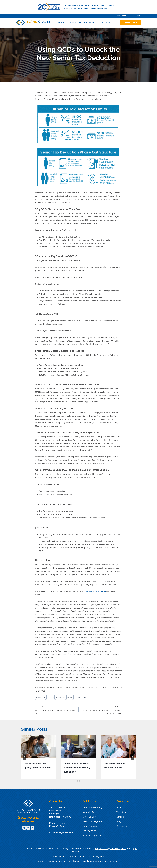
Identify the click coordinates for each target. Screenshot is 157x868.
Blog (119, 821)
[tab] (74, 781)
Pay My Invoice (122, 16)
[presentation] (39, 746)
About (119, 807)
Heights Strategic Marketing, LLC (110, 848)
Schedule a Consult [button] (130, 23)
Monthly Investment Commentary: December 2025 (56, 709)
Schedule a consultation (95, 591)
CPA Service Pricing (92, 807)
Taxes (78, 43)
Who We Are (89, 812)
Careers (72, 23)
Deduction (40, 697)
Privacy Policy (90, 831)
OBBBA (72, 43)
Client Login (135, 16)
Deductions (64, 43)
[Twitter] (32, 828)
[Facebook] (28, 828)
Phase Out (60, 697)
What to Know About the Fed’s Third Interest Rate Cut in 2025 (101, 709)
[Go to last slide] (25, 757)
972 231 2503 (58, 823)
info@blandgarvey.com (61, 832)
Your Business (123, 812)
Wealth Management (88, 23)
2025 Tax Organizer (92, 835)
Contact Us (122, 826)
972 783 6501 (58, 826)
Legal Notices (90, 826)
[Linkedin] (24, 828)
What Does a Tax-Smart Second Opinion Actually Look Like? (77, 768)
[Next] (132, 757)
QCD (70, 697)
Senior (77, 697)
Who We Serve (90, 817)
